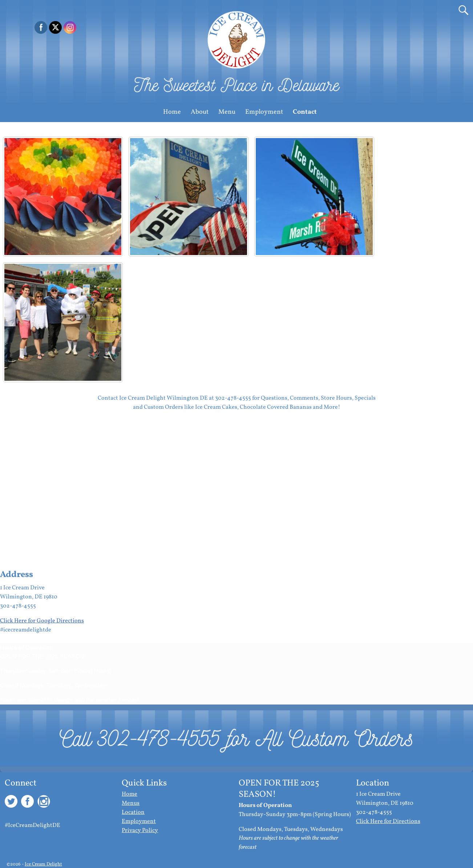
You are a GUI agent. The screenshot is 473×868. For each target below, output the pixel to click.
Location (133, 812)
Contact (305, 112)
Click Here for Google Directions (42, 621)
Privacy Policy (140, 831)
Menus (131, 803)
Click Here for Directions (388, 821)
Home (172, 112)
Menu (227, 112)
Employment (264, 112)
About (200, 112)
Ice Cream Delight (43, 864)
